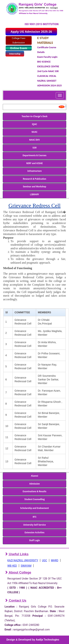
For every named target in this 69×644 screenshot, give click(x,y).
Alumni (34, 476)
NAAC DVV (34, 140)
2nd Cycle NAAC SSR (48, 71)
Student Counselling (35, 499)
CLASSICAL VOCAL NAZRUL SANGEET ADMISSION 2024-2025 (50, 81)
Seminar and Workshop (34, 187)
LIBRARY (34, 194)
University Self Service (34, 525)
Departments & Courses (34, 155)
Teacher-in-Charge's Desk (34, 116)
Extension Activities (35, 532)
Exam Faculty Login (47, 57)
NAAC (35, 132)
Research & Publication (34, 179)
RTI (34, 517)
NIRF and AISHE (35, 163)
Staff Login (34, 540)
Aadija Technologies (47, 640)
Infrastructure (35, 171)
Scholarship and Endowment (35, 508)
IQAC (34, 124)
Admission (34, 484)
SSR (35, 148)
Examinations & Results (34, 491)
